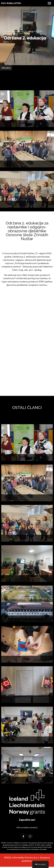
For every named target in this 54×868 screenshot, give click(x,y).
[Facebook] (23, 836)
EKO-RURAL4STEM (11, 3)
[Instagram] (30, 836)
